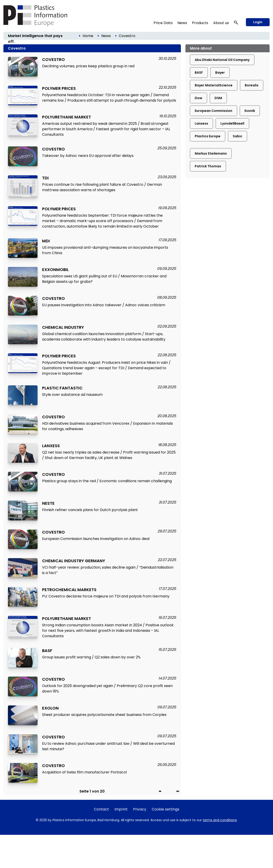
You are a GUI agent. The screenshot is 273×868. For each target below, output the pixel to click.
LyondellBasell (232, 123)
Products (200, 23)
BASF (199, 73)
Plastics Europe (208, 136)
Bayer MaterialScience (214, 85)
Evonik (250, 111)
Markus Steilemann (211, 153)
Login (258, 22)
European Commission (214, 111)
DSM (218, 98)
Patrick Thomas (208, 166)
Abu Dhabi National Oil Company (222, 60)
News (182, 23)
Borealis (252, 85)
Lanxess (201, 123)
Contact (101, 809)
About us (221, 23)
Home (88, 36)
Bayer (220, 73)
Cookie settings (166, 809)
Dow (198, 98)
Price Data (163, 23)
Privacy (140, 809)
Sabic (238, 136)
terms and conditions (220, 820)
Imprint (121, 809)
